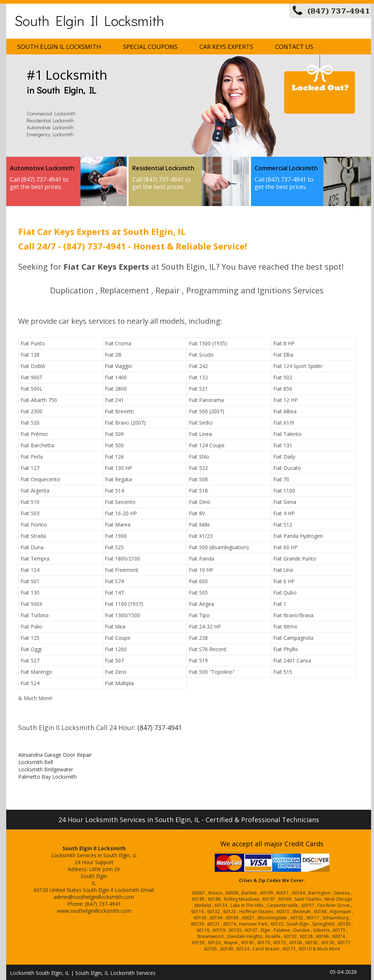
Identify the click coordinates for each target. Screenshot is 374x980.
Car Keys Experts (226, 47)
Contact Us (294, 47)
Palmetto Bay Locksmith (47, 777)
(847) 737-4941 (339, 11)
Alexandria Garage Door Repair (55, 755)
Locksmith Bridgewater (46, 769)
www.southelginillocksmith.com (94, 911)
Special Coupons (150, 47)
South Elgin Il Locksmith (89, 20)
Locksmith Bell (36, 762)
